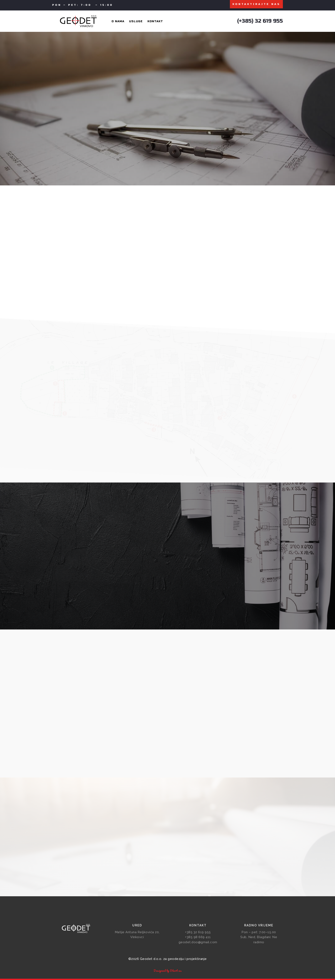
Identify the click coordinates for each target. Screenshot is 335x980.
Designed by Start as (167, 972)
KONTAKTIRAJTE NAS (256, 5)
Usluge (136, 23)
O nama (118, 23)
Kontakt (155, 23)
